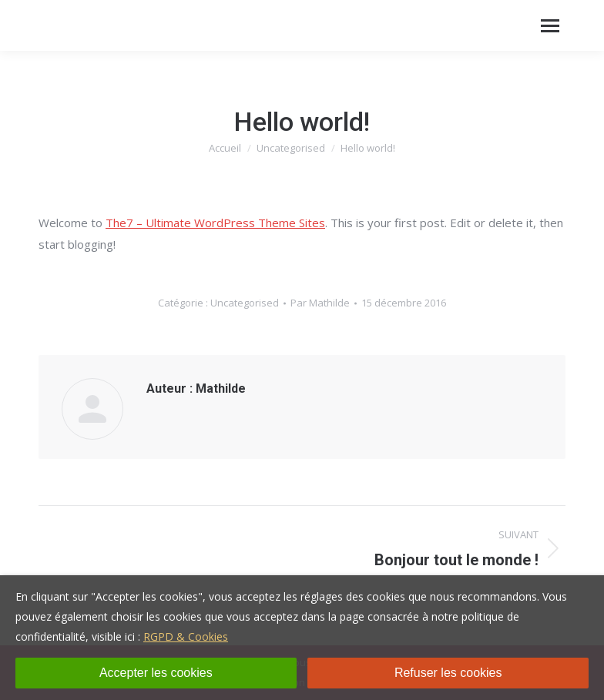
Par (320, 303)
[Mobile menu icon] (550, 26)
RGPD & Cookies (186, 636)
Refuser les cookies (448, 673)
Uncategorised (245, 303)
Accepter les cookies (156, 673)
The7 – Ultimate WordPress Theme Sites (215, 223)
